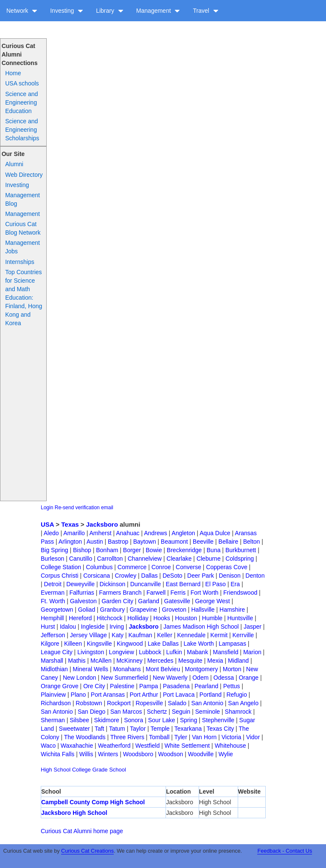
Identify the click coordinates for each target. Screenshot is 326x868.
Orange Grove (60, 686)
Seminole (208, 712)
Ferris (178, 593)
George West (212, 601)
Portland (211, 695)
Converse (188, 567)
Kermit (219, 635)
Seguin (181, 712)
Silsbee (79, 720)
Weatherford (114, 746)
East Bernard (183, 584)
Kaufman (141, 635)
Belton (252, 542)
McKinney (129, 661)
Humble (212, 618)
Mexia (215, 661)
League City (57, 652)
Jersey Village (89, 635)
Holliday (138, 618)
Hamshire (232, 610)
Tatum (117, 729)
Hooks (162, 618)
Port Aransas (108, 695)
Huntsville (240, 618)
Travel (205, 11)
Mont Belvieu (163, 669)
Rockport (119, 703)
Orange (249, 678)
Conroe (161, 567)
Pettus (232, 686)
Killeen (73, 644)
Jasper (253, 627)
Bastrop (118, 542)
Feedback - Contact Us (285, 851)
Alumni (14, 164)
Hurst (48, 627)
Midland (238, 661)
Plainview (53, 695)
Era (235, 584)
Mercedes (160, 661)
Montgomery (202, 669)
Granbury (112, 610)
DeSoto (173, 576)
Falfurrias (81, 593)
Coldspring (240, 559)
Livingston (91, 652)
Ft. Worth (53, 601)
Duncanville (146, 584)
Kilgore (50, 644)
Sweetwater (74, 729)
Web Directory (24, 175)
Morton (232, 669)
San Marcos (126, 712)
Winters (108, 754)
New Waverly (170, 678)
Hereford (80, 618)
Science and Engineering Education (21, 102)
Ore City (94, 686)
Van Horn (204, 737)
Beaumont (174, 542)
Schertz (157, 712)
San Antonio (207, 703)
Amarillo (74, 533)
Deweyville (80, 584)
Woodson (171, 754)
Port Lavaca (179, 695)
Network (22, 11)
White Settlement (187, 746)
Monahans (127, 669)
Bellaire (229, 542)
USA (47, 524)
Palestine (122, 686)
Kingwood (130, 644)
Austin (95, 542)
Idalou (68, 627)
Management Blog (22, 199)
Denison (229, 576)
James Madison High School (201, 627)
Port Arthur (144, 695)
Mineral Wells (90, 669)
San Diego (91, 712)
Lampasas (232, 644)
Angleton (183, 533)
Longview (122, 652)
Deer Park (201, 576)
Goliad (87, 610)
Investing (67, 11)
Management (158, 11)
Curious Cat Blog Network (23, 228)
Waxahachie (77, 746)
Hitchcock (110, 618)
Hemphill (52, 618)
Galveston (83, 601)
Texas (70, 524)
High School (56, 770)
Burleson (52, 559)
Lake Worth (199, 644)
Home (13, 73)
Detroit (53, 584)
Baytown (145, 542)
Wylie (226, 754)
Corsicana (97, 576)
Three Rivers (127, 737)
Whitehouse (230, 746)
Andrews (155, 533)
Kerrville (243, 635)
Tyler (180, 737)
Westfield (148, 746)
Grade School (109, 770)
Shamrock (238, 712)
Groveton (174, 610)
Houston (186, 618)
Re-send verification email (84, 508)
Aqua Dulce (215, 533)
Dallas (150, 576)
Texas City (221, 729)
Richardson (56, 703)
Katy (118, 635)
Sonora (133, 720)
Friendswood (240, 593)
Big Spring (55, 550)
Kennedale (191, 635)
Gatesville (177, 601)
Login (47, 508)
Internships (20, 262)
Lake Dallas (163, 644)
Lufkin (174, 652)
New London (80, 678)
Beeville (203, 542)
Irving (117, 627)
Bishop (82, 550)
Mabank (197, 652)
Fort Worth (205, 593)
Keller (165, 635)
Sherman (53, 720)
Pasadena (176, 686)
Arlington (70, 542)
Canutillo (81, 559)
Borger (132, 550)
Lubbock (150, 652)
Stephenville (218, 720)
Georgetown (57, 610)
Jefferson (53, 635)
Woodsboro (138, 754)
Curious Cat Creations (87, 851)
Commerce (132, 567)
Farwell (156, 593)
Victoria (231, 737)
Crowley (126, 576)
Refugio (236, 695)
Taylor (138, 729)
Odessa (224, 678)
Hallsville (203, 610)
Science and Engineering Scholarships (22, 130)
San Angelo (243, 703)
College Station (61, 567)
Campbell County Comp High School (93, 802)
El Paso (216, 584)
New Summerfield (124, 678)
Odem (200, 678)
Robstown (89, 703)
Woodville (201, 754)
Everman (53, 593)
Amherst (100, 533)
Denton (255, 576)
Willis (86, 754)
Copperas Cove (226, 567)
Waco (48, 746)
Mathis (77, 661)
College (81, 770)
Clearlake (179, 559)
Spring (188, 720)
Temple (160, 729)
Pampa (149, 686)
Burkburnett (241, 550)
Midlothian (54, 669)
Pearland (206, 686)
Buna (214, 550)
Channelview (145, 559)
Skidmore (107, 720)
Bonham (107, 550)
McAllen (101, 661)
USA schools (22, 83)
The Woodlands (85, 737)
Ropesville (149, 703)
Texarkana (188, 729)
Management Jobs (22, 247)
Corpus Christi (60, 576)
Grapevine (143, 610)
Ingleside (93, 627)
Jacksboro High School (74, 813)
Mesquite (190, 661)
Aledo (51, 533)
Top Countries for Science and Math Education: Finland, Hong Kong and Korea (24, 298)
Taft (100, 729)
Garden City (117, 601)
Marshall (52, 661)
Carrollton (110, 559)
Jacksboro (102, 524)
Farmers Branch (120, 593)
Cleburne (209, 559)
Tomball (159, 737)
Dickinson (113, 584)
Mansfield (226, 652)
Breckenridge (184, 550)
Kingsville (99, 644)
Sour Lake (162, 720)
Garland (149, 601)
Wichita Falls (58, 754)
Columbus (99, 567)
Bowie (154, 550)
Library (110, 11)
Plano (79, 695)
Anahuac (128, 533)
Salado (177, 703)
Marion (252, 652)
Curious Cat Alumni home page (82, 831)
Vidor (253, 737)
